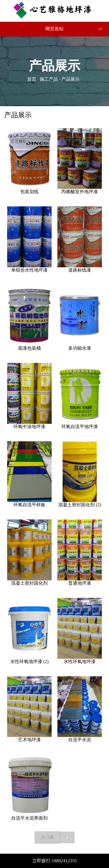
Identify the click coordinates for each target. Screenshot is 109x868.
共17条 (47, 837)
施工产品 (49, 79)
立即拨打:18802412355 (54, 861)
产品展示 (70, 79)
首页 (32, 79)
